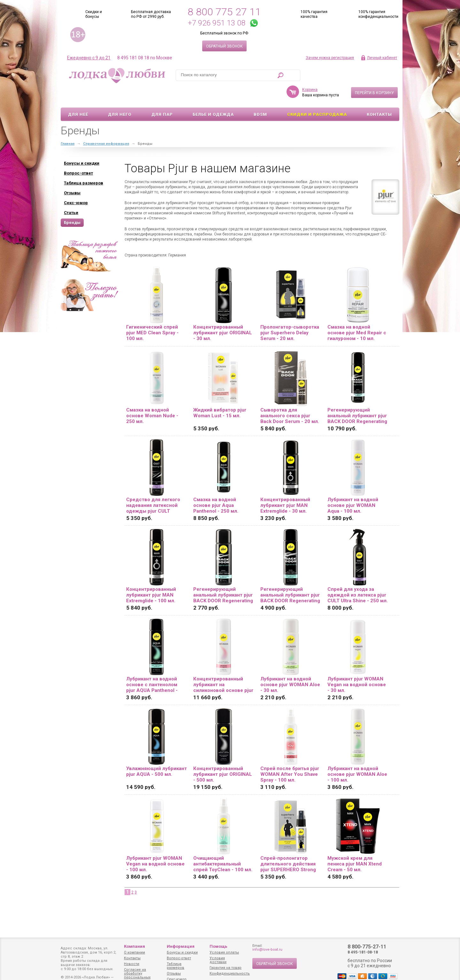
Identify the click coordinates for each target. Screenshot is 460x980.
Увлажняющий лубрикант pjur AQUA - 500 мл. (157, 753)
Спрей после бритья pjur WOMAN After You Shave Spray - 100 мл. (290, 756)
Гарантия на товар (226, 968)
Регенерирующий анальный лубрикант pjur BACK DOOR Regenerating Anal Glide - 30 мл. (223, 576)
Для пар (162, 96)
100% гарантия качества (314, 14)
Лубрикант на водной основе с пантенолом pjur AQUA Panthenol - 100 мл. (152, 666)
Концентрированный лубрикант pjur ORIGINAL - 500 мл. (223, 756)
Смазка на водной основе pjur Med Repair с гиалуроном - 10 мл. (357, 314)
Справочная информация (106, 125)
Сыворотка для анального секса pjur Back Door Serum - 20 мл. (290, 397)
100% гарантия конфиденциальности (378, 14)
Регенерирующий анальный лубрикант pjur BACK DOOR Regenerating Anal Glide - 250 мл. (357, 397)
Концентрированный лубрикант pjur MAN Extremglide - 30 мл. (285, 487)
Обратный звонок (224, 46)
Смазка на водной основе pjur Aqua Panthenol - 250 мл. (216, 487)
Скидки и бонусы (94, 14)
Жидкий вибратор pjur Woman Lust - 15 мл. (220, 394)
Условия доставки (218, 960)
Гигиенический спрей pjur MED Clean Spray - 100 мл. (152, 314)
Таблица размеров (176, 966)
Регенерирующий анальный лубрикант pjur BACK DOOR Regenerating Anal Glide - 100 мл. (290, 576)
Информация (181, 946)
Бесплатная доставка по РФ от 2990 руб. (151, 14)
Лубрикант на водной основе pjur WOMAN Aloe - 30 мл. (290, 666)
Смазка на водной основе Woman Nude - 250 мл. (152, 397)
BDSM (260, 96)
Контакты (379, 96)
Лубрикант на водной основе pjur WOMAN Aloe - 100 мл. (357, 756)
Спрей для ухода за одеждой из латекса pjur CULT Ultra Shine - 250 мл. (358, 576)
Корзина (310, 71)
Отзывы (174, 973)
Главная (68, 125)
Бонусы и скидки (182, 952)
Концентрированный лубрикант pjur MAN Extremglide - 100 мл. (151, 576)
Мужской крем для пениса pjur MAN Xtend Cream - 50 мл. (355, 845)
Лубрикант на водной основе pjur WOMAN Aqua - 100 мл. (353, 487)
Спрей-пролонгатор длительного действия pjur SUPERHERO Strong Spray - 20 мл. (288, 845)
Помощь (218, 946)
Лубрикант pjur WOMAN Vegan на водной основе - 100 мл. (155, 845)
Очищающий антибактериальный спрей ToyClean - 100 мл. (223, 845)
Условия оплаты (224, 952)
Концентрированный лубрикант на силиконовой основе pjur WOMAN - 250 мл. (223, 666)
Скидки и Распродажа (317, 96)
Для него (120, 96)
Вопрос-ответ (179, 958)
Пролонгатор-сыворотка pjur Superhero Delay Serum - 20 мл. (290, 314)
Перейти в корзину (374, 74)
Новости (132, 964)
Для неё (78, 96)
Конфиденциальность (230, 973)
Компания (134, 946)
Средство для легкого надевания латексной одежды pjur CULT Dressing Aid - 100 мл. (153, 487)
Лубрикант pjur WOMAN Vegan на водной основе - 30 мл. (357, 666)
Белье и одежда (213, 96)
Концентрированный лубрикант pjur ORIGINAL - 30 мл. (223, 314)
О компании (134, 952)
